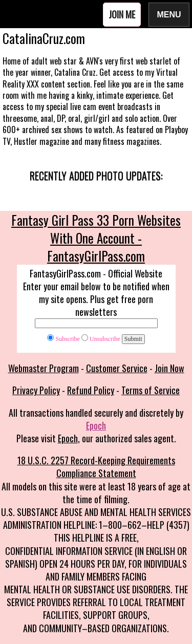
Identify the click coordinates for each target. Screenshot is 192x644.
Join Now (169, 368)
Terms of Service (151, 390)
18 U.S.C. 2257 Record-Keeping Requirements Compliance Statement (96, 467)
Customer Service (117, 368)
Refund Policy (91, 390)
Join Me (122, 14)
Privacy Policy (36, 390)
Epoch (96, 425)
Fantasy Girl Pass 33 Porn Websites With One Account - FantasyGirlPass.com (96, 238)
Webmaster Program (44, 368)
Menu (169, 14)
